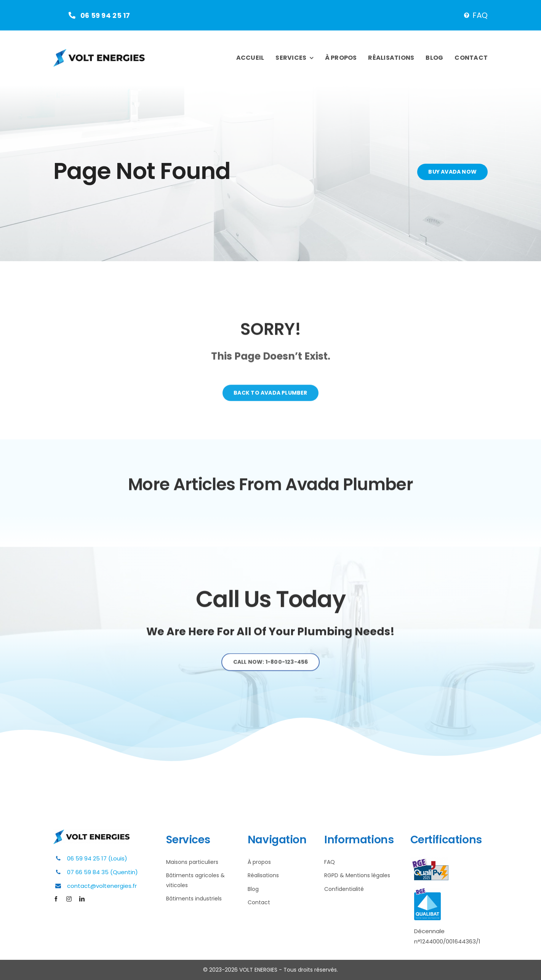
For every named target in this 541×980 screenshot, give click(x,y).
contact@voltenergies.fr (102, 886)
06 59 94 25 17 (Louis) (97, 858)
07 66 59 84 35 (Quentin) (102, 872)
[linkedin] (82, 899)
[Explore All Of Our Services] (271, 666)
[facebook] (56, 899)
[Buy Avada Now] (453, 172)
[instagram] (69, 899)
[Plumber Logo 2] (99, 52)
